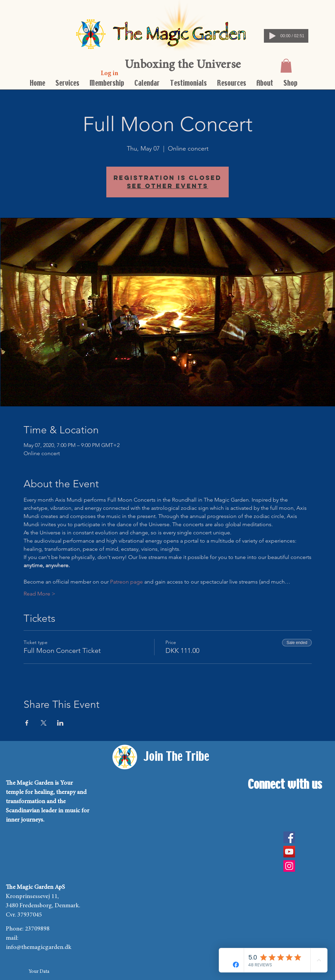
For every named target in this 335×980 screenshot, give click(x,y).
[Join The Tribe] (176, 757)
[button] (286, 66)
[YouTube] (289, 852)
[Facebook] (289, 837)
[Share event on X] (44, 723)
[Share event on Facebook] (27, 723)
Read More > (39, 594)
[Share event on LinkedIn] (60, 723)
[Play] (272, 36)
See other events (167, 186)
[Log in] (110, 74)
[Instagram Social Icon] (289, 866)
